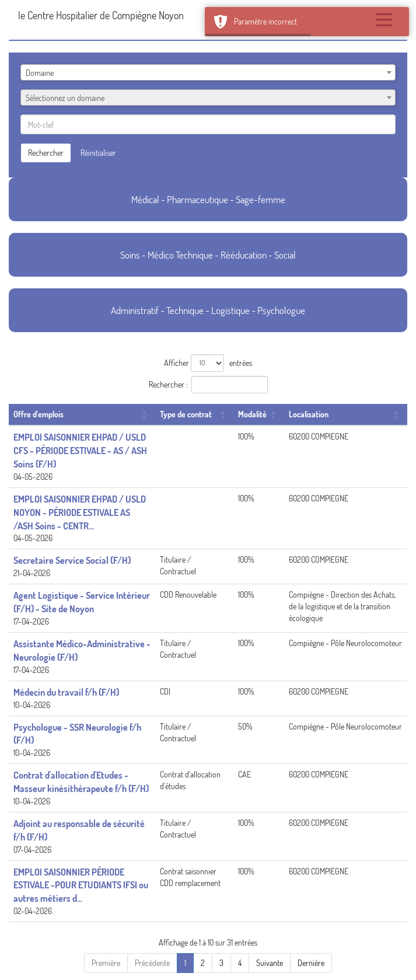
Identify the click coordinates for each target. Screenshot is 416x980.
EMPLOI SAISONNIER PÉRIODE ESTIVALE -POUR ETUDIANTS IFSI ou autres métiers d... (81, 885)
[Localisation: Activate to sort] (346, 415)
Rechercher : (168, 384)
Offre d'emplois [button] (39, 414)
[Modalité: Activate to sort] (259, 415)
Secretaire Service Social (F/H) (72, 560)
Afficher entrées (208, 363)
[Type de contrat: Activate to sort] (194, 415)
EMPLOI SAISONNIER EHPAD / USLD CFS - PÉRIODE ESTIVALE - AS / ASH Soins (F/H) (80, 451)
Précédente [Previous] (152, 963)
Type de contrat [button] (186, 414)
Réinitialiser (98, 153)
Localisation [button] (309, 414)
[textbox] (208, 98)
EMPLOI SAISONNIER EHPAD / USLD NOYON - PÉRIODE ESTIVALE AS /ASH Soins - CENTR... (80, 512)
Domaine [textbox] (40, 73)
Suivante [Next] (270, 963)
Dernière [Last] (311, 963)
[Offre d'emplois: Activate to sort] (82, 415)
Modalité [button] (252, 414)
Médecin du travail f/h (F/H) (66, 692)
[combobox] (208, 72)
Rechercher (46, 153)
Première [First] (106, 963)
